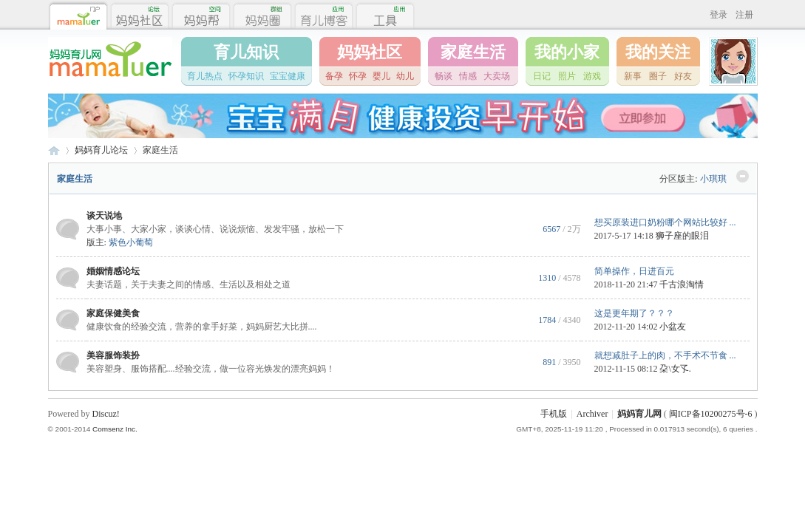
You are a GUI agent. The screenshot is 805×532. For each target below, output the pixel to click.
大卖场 (497, 76)
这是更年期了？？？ (634, 313)
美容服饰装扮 (113, 355)
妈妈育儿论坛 (101, 150)
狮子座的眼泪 (682, 236)
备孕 (334, 76)
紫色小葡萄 (131, 242)
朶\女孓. (675, 369)
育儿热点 (205, 76)
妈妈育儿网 (54, 150)
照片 (567, 76)
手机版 (554, 414)
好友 (683, 76)
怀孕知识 (246, 76)
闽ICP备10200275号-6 (711, 414)
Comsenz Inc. (115, 429)
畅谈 (444, 76)
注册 (744, 15)
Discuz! (106, 414)
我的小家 (567, 52)
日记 (542, 76)
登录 (719, 15)
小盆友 (673, 327)
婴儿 (381, 76)
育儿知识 (246, 52)
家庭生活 (473, 52)
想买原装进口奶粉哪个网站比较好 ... (665, 222)
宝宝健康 (288, 76)
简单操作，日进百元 (634, 271)
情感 (468, 76)
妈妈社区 (370, 52)
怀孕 (358, 76)
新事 (633, 76)
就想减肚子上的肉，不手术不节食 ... (665, 355)
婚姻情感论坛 (113, 271)
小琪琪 (713, 179)
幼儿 (405, 76)
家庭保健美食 (113, 313)
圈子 (658, 76)
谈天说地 (104, 216)
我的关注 (658, 52)
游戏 (592, 76)
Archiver (592, 414)
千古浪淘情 (682, 284)
